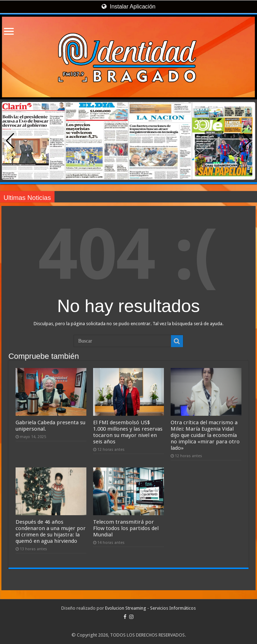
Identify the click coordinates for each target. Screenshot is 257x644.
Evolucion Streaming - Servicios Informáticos (150, 608)
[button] (247, 141)
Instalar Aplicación (128, 7)
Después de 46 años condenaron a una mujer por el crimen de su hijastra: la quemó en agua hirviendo (51, 531)
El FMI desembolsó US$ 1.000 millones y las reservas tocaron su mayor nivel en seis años (128, 432)
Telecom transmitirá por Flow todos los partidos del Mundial (126, 528)
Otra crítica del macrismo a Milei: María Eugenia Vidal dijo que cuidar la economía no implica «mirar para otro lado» (205, 435)
